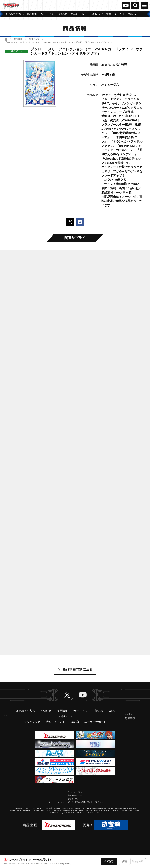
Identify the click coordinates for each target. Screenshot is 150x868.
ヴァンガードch (126, 5)
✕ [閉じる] (145, 859)
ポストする (70, 222)
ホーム (6, 39)
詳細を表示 (138, 861)
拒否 (125, 861)
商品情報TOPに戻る (78, 670)
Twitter (67, 695)
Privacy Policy (64, 864)
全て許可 (109, 861)
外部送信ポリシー (75, 795)
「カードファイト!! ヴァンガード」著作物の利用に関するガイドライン (75, 802)
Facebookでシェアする (80, 222)
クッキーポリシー (75, 799)
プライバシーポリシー (75, 792)
